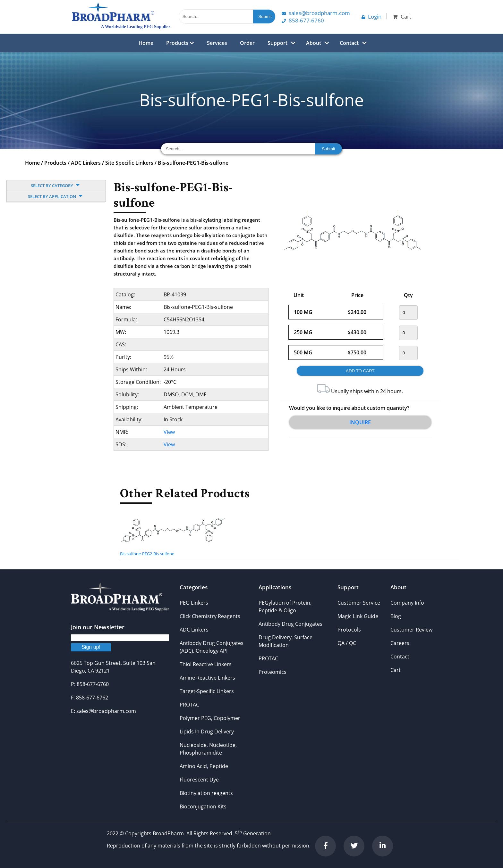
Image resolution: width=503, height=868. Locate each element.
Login (371, 17)
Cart (396, 670)
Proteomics (273, 672)
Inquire (360, 422)
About (314, 43)
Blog (396, 616)
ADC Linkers (86, 163)
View (169, 432)
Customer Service (359, 603)
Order (247, 43)
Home (146, 43)
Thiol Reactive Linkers (206, 664)
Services (217, 43)
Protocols (349, 630)
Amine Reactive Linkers (207, 678)
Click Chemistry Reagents (210, 616)
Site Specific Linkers (129, 163)
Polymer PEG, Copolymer (210, 718)
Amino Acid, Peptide (204, 766)
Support (277, 43)
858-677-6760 (303, 20)
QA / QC (347, 643)
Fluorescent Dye (199, 780)
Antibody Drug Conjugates (290, 624)
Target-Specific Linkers (207, 691)
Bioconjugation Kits (203, 806)
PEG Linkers (194, 603)
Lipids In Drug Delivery (207, 732)
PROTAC (189, 705)
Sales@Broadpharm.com (316, 13)
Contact (349, 43)
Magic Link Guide (358, 616)
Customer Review (411, 630)
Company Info (407, 603)
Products (180, 43)
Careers (400, 643)
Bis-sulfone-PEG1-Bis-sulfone (193, 163)
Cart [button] (402, 17)
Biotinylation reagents (206, 793)
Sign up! (91, 647)
